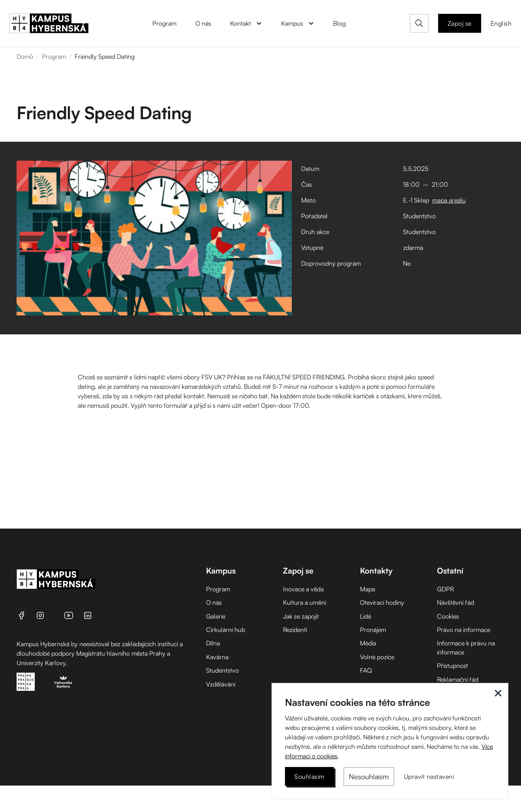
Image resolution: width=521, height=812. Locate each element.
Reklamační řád (458, 679)
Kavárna (217, 657)
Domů (25, 56)
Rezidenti (295, 630)
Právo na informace (464, 630)
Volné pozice (377, 657)
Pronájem (373, 630)
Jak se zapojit (301, 616)
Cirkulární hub (226, 630)
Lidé (365, 616)
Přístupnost (453, 666)
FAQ (366, 670)
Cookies (448, 616)
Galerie (216, 616)
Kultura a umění (305, 602)
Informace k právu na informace (466, 647)
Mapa (367, 589)
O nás (214, 602)
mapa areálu (449, 200)
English (501, 23)
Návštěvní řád (455, 602)
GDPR (445, 589)
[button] (246, 23)
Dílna (213, 643)
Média (368, 643)
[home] (49, 23)
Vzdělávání (221, 684)
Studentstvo (222, 670)
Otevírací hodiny (382, 602)
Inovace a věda (303, 589)
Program (54, 56)
